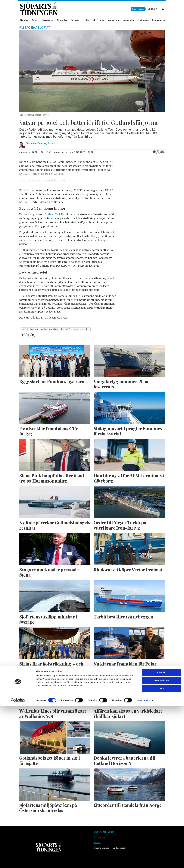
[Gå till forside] (75, 9)
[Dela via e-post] (162, 152)
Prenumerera (138, 9)
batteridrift (66, 329)
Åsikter (35, 20)
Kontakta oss (158, 20)
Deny (161, 851)
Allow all (161, 835)
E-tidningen (143, 20)
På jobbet (76, 20)
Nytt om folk (90, 20)
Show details (143, 863)
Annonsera (114, 20)
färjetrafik (34, 329)
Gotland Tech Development (61, 214)
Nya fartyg (62, 20)
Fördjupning (48, 20)
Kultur (102, 20)
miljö (24, 329)
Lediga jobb (128, 20)
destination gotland (50, 329)
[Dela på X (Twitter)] (158, 152)
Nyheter (24, 20)
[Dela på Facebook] (154, 152)
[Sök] (163, 9)
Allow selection (161, 843)
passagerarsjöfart (81, 329)
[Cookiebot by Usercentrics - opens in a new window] (18, 863)
